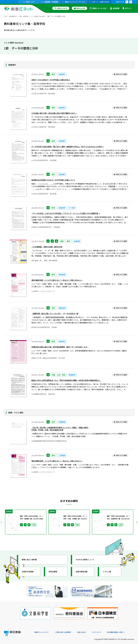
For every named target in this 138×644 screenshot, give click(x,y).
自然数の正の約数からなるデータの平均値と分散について (56, 180)
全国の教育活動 (83, 572)
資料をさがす (61, 8)
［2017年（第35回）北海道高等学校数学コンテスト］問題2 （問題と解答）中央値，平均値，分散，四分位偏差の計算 (64, 429)
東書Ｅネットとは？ (99, 8)
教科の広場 (79, 8)
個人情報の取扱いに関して (124, 630)
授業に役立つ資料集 (31, 560)
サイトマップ (103, 630)
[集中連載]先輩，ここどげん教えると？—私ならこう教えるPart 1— (60, 461)
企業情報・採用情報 (50, 2)
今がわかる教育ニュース (87, 560)
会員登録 (115, 8)
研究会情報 (54, 572)
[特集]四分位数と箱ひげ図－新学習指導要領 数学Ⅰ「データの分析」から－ (64, 347)
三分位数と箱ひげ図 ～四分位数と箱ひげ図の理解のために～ (57, 114)
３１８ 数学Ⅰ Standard (42, 16)
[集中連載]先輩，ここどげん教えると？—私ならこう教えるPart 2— (60, 280)
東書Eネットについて (43, 630)
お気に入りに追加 (120, 74)
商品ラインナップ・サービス (74, 2)
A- (127, 2)
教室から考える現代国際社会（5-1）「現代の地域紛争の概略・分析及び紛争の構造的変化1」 (71, 381)
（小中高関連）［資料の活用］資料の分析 (49, 247)
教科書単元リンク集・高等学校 (21, 16)
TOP (6, 16)
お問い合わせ (86, 630)
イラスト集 (108, 572)
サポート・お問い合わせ (99, 2)
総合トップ (29, 2)
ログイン (127, 8)
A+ (131, 2)
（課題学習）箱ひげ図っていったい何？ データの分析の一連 (58, 314)
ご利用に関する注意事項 (66, 630)
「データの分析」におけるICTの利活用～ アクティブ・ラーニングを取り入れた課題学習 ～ (70, 214)
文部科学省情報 (29, 572)
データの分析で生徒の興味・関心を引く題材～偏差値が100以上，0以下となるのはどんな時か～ (72, 147)
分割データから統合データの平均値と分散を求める (53, 80)
